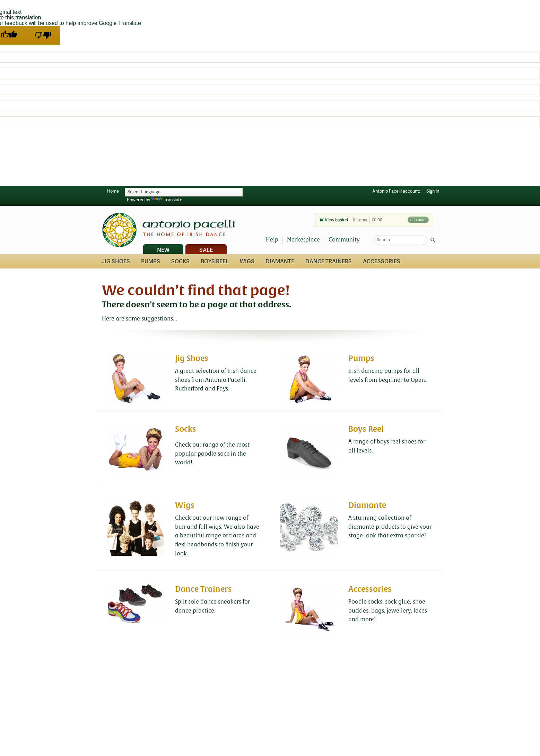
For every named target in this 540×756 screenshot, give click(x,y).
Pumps (151, 262)
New (163, 250)
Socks (180, 262)
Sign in (433, 191)
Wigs (247, 262)
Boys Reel (215, 262)
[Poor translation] (43, 35)
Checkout (418, 220)
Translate (167, 200)
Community (344, 240)
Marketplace (303, 240)
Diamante (280, 262)
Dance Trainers (329, 262)
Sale (206, 250)
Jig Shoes (116, 262)
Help (272, 240)
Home (113, 191)
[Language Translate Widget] (184, 192)
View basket (334, 220)
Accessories (382, 262)
